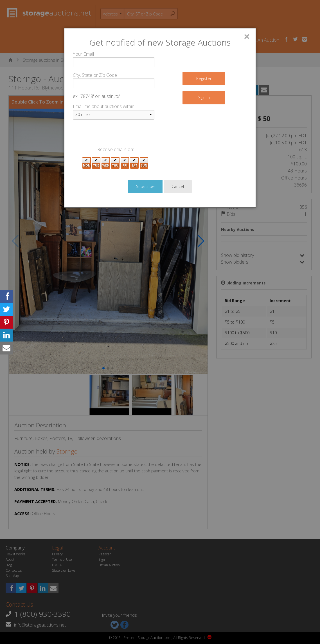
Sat (134, 163)
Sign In (204, 97)
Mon (87, 163)
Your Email (83, 54)
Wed (106, 163)
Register (204, 78)
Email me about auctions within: (104, 106)
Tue (96, 163)
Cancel (178, 186)
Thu (115, 163)
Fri (125, 163)
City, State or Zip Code (95, 75)
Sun (144, 163)
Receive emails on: (116, 149)
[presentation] (116, 135)
